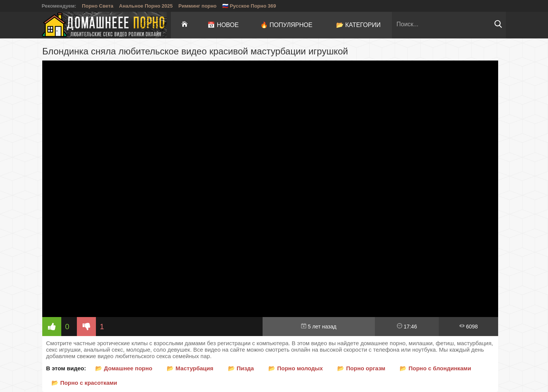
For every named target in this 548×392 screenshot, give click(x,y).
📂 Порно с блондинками (435, 368)
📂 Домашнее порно (124, 368)
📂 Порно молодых (296, 368)
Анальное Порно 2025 (146, 6)
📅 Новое (223, 25)
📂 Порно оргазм (361, 368)
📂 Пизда (241, 368)
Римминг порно (198, 6)
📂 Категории (358, 25)
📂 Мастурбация (190, 368)
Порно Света (98, 6)
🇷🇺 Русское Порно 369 (249, 6)
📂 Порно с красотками (84, 383)
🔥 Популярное (286, 25)
